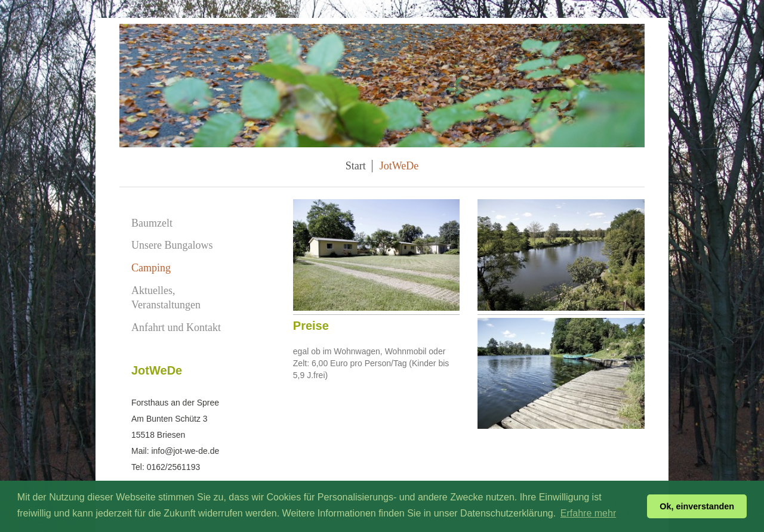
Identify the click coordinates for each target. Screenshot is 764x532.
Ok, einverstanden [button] (697, 506)
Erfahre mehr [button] (588, 513)
